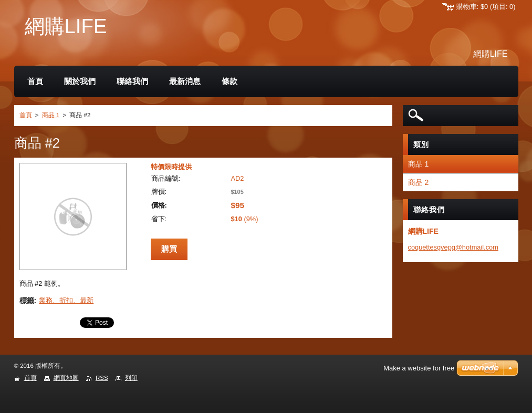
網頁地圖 (66, 378)
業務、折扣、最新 (66, 300)
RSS (102, 378)
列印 (131, 378)
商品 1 (51, 115)
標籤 (27, 301)
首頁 (26, 115)
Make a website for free (419, 368)
